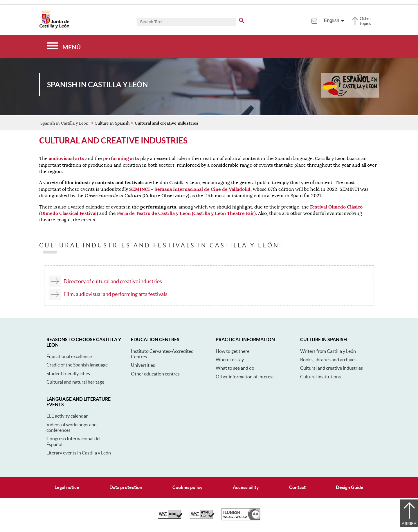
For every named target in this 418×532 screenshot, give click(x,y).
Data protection (126, 487)
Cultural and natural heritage (75, 382)
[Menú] (64, 47)
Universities (143, 365)
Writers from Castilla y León (328, 351)
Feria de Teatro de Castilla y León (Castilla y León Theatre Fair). (187, 213)
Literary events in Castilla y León (79, 453)
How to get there (233, 351)
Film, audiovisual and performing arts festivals (116, 294)
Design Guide (350, 487)
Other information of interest (245, 377)
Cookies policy (188, 487)
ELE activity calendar (67, 416)
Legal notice (67, 487)
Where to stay (230, 360)
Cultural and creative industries (331, 368)
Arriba (409, 524)
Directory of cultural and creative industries (113, 281)
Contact (297, 487)
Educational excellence (69, 356)
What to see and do (235, 368)
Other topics (365, 21)
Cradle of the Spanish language (77, 365)
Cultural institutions (320, 377)
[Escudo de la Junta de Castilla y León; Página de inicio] (54, 27)
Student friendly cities (68, 373)
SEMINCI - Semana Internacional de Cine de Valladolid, (190, 189)
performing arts (121, 158)
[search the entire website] (242, 19)
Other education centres (155, 374)
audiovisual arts (66, 158)
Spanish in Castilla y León (64, 123)
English (331, 20)
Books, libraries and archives (328, 360)
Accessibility (246, 487)
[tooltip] (314, 20)
